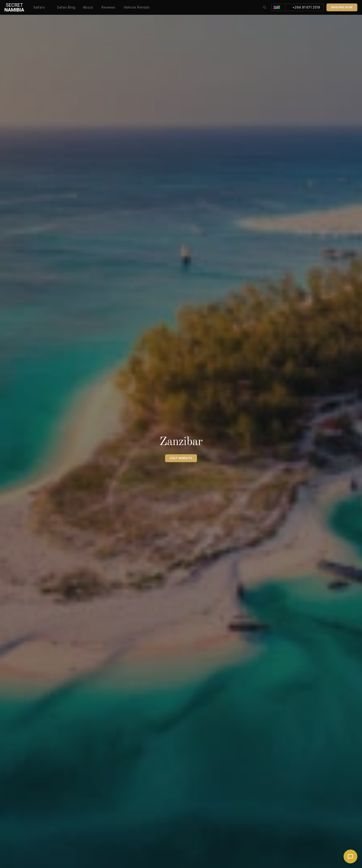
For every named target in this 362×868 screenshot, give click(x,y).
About (89, 7)
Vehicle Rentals (137, 7)
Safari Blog (66, 7)
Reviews (109, 7)
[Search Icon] (265, 7)
